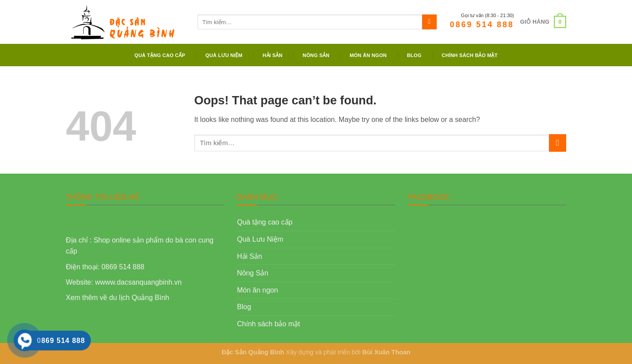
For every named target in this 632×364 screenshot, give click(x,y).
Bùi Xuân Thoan (387, 352)
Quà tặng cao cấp (160, 55)
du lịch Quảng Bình (139, 298)
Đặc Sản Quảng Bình (253, 352)
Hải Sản (272, 55)
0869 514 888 (482, 25)
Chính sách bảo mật (469, 55)
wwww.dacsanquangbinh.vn (138, 282)
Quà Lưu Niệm (224, 55)
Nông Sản (316, 55)
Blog (414, 55)
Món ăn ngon (368, 55)
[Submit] (429, 22)
